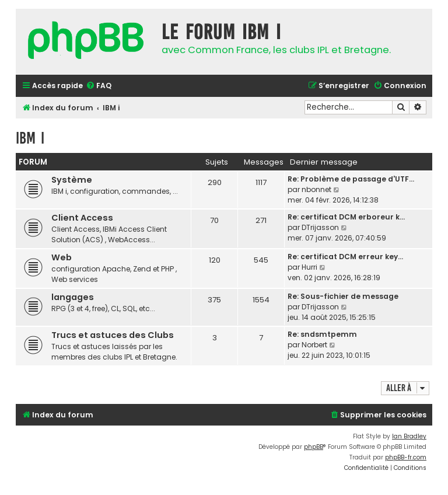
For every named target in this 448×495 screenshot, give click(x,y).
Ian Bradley (409, 436)
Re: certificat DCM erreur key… (345, 257)
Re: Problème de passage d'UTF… (351, 179)
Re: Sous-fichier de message (343, 296)
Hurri (309, 267)
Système (72, 180)
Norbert (314, 345)
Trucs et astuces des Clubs (113, 335)
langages (73, 297)
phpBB (314, 447)
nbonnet (316, 189)
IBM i (30, 138)
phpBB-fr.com (406, 457)
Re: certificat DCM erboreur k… (346, 217)
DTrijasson (320, 227)
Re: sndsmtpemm (322, 334)
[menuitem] (99, 86)
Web (62, 257)
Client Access (82, 218)
